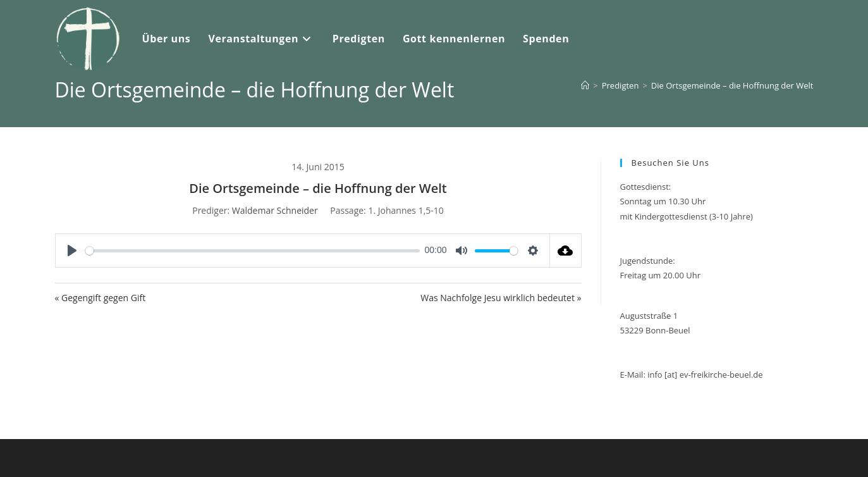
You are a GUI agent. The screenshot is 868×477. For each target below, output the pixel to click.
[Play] (72, 251)
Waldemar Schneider (275, 210)
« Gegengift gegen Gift (101, 298)
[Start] (585, 85)
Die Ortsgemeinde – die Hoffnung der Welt (732, 85)
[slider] (253, 251)
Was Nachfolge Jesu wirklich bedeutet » (501, 298)
